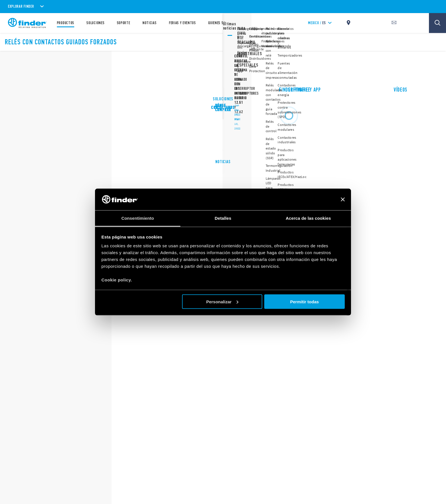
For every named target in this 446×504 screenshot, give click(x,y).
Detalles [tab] (223, 218)
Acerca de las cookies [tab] (308, 218)
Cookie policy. (117, 280)
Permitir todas (304, 301)
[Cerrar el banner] (343, 200)
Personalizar (222, 301)
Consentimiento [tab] (138, 218)
